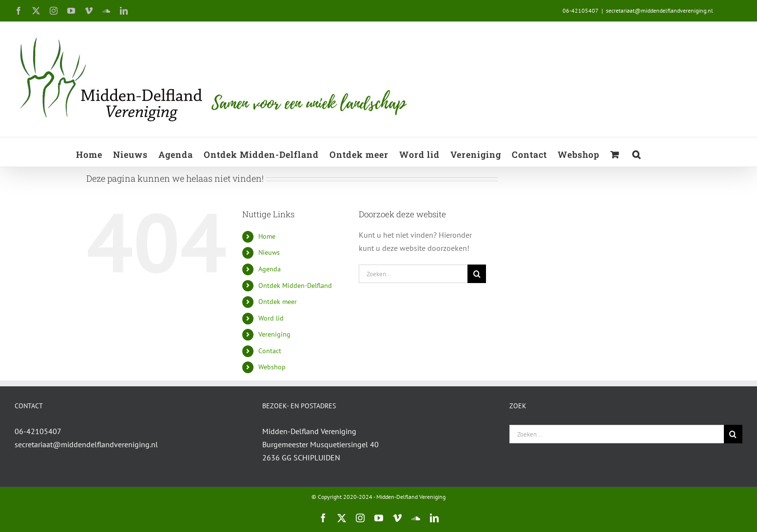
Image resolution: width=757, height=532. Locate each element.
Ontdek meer (278, 302)
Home (267, 236)
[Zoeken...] (413, 274)
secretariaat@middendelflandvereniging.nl (660, 10)
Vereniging (274, 334)
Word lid (271, 318)
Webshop (272, 367)
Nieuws (269, 252)
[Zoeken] (477, 274)
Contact (270, 351)
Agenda (270, 269)
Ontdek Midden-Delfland (295, 285)
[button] (637, 152)
